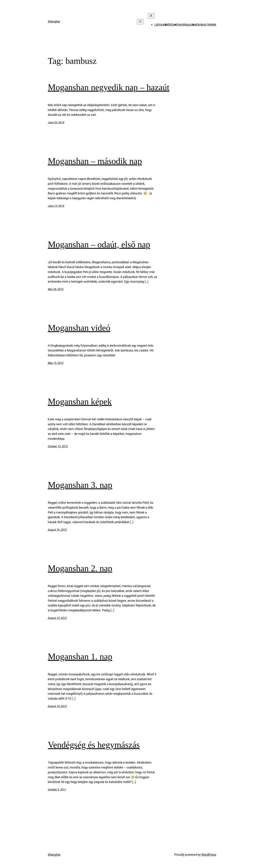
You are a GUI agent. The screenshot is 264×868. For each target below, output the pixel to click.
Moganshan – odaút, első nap (99, 244)
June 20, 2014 (56, 123)
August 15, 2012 (57, 618)
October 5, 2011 (57, 790)
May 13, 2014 (56, 363)
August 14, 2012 (57, 706)
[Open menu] (140, 22)
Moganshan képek (80, 402)
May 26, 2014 (56, 289)
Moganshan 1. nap (80, 657)
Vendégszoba (187, 25)
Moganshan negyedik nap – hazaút (109, 87)
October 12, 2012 (58, 446)
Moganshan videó (79, 328)
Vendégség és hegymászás (94, 745)
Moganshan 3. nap (80, 485)
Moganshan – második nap (95, 161)
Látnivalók (161, 25)
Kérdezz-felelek (206, 25)
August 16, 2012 (57, 530)
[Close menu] (151, 16)
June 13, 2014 (56, 206)
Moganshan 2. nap (80, 568)
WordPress (209, 855)
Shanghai (54, 21)
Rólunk (173, 25)
